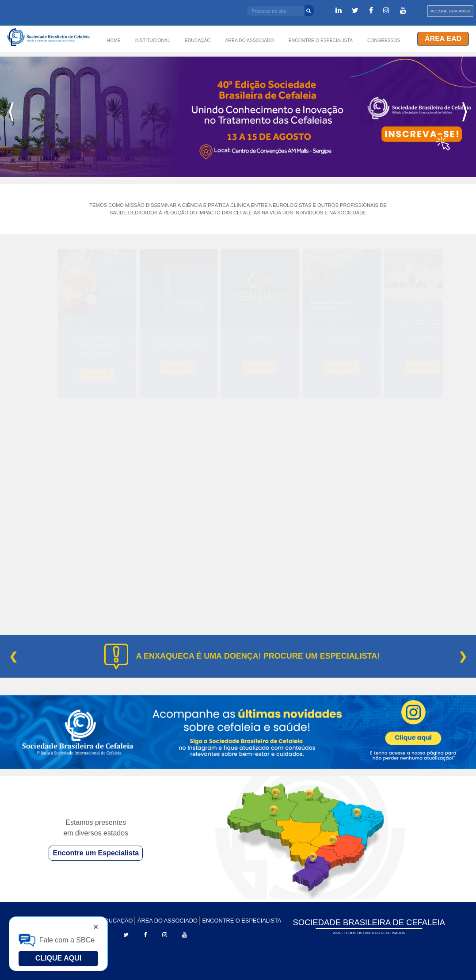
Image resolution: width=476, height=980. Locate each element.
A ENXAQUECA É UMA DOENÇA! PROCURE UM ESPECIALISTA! (258, 656)
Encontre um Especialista (96, 853)
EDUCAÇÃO (117, 921)
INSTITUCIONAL (153, 40)
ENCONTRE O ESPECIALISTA (242, 921)
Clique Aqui (58, 958)
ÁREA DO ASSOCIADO (168, 921)
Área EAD (443, 39)
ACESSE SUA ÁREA (450, 11)
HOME (114, 40)
